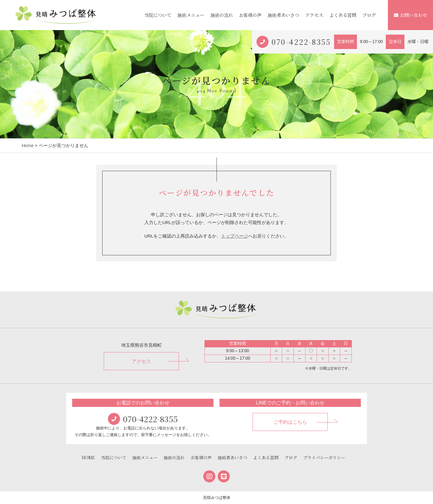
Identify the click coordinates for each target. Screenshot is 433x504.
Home (28, 145)
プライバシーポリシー (324, 457)
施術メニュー (191, 15)
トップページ (235, 236)
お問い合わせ (410, 15)
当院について (158, 15)
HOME (88, 457)
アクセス (314, 15)
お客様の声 (250, 15)
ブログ (369, 15)
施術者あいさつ (283, 15)
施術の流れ (222, 15)
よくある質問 (343, 15)
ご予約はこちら (290, 422)
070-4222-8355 (301, 42)
